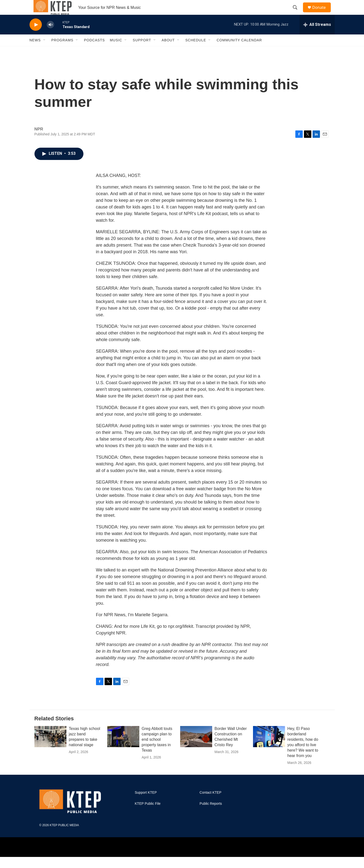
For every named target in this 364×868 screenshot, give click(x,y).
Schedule (196, 51)
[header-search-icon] (298, 13)
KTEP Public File (148, 815)
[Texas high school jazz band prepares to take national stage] (50, 748)
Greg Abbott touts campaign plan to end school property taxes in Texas (157, 750)
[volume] (50, 36)
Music (116, 51)
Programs (63, 51)
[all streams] (317, 36)
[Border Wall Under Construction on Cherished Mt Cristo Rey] (196, 748)
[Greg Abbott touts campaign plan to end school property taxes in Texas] (123, 748)
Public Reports (211, 815)
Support (142, 51)
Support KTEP (146, 804)
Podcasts (94, 51)
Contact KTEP (211, 804)
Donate (322, 13)
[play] (36, 36)
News (35, 51)
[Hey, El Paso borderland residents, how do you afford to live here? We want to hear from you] (269, 748)
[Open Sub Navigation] (45, 51)
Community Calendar (239, 51)
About (168, 51)
